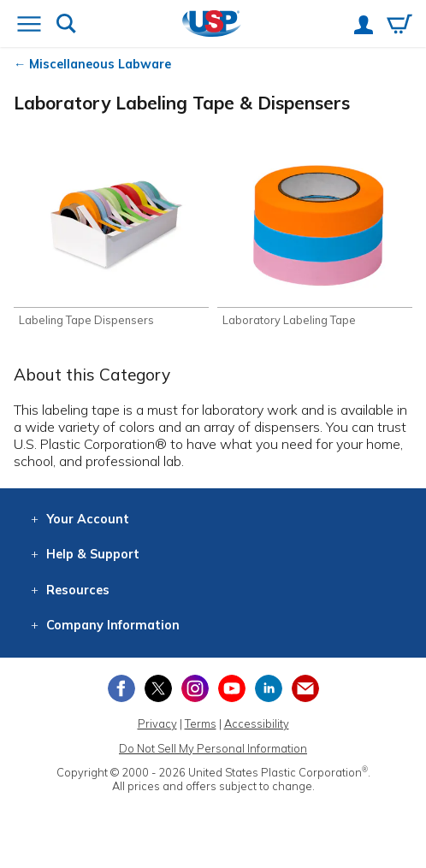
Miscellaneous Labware (100, 64)
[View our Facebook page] (121, 688)
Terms (201, 723)
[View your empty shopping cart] (399, 26)
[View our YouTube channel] (232, 688)
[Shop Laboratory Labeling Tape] (315, 238)
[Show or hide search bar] (66, 25)
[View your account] (364, 27)
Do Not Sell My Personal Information (213, 748)
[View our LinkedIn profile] (269, 688)
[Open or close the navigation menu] (29, 26)
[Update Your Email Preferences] (305, 688)
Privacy (157, 723)
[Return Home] (212, 25)
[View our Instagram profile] (195, 688)
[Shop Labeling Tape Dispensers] (111, 238)
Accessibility (257, 723)
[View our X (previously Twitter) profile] (158, 688)
